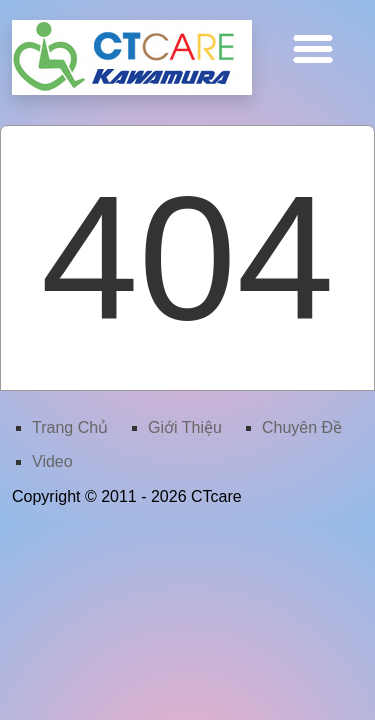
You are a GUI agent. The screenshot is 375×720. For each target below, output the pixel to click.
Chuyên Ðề (302, 427)
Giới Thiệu (185, 427)
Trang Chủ (70, 427)
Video (52, 461)
